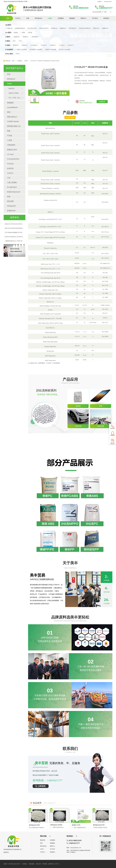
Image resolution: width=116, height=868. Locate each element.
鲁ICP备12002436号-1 (15, 864)
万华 (9, 178)
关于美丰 (52, 849)
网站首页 (43, 840)
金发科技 (10, 168)
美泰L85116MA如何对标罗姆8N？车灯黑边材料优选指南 (20, 229)
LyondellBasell (12, 107)
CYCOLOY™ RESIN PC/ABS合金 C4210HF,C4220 (45, 61)
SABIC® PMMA (14, 93)
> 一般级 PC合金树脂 (21, 50)
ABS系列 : (8, 25)
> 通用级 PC (15, 45)
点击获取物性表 (70, 117)
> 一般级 (23, 33)
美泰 (9, 197)
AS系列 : (8, 37)
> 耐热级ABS (54, 28)
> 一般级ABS (9, 28)
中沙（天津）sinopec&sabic (15, 98)
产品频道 (19, 61)
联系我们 (52, 852)
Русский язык (108, 1)
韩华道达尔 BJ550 (56, 825)
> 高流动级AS (34, 37)
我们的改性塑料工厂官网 (100, 12)
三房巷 (10, 140)
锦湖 (9, 112)
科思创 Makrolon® (14, 192)
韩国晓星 (10, 103)
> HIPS (14, 41)
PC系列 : (8, 45)
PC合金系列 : (9, 50)
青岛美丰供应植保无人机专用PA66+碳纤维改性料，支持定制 (22, 237)
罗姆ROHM (11, 211)
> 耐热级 (15, 33)
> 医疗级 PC (44, 45)
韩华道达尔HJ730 (99, 825)
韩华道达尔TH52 (34, 825)
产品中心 (43, 852)
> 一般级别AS (16, 37)
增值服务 (52, 843)
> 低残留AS (25, 37)
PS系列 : (8, 41)
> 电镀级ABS (63, 28)
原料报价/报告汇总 (14, 126)
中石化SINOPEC (13, 159)
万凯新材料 (11, 145)
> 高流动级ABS (72, 28)
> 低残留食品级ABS (20, 28)
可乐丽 (10, 136)
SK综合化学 (11, 206)
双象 (9, 131)
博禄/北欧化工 (12, 117)
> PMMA (17, 54)
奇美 (9, 74)
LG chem (10, 154)
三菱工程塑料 (12, 183)
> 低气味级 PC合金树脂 (36, 50)
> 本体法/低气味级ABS (84, 28)
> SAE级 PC (61, 45)
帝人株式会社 (12, 187)
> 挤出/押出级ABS (32, 28)
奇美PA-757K (76, 825)
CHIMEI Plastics (13, 121)
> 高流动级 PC (34, 45)
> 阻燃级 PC (24, 45)
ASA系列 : (8, 33)
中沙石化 (10, 164)
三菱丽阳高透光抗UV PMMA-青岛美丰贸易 (17, 242)
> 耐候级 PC (53, 45)
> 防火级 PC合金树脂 (64, 50)
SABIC (26, 61)
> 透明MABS (96, 28)
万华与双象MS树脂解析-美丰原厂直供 (15, 233)
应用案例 (52, 840)
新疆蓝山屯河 (12, 150)
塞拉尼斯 (10, 201)
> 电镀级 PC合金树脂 (50, 50)
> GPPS (20, 41)
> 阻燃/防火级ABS (44, 28)
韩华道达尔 (11, 79)
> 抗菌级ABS (105, 28)
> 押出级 (30, 33)
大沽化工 (10, 173)
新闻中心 (52, 846)
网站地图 (32, 864)
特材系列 (11, 89)
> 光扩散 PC (70, 45)
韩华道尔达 (43, 846)
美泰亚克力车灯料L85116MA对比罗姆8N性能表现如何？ (20, 225)
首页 (13, 61)
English (100, 1)
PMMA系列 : (9, 54)
